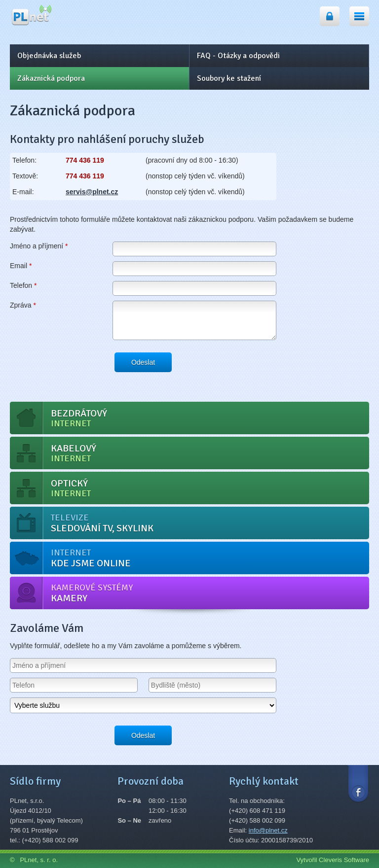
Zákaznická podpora (51, 78)
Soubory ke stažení (229, 78)
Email (21, 266)
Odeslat (143, 362)
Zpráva (23, 305)
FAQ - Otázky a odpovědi (238, 56)
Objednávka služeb (49, 56)
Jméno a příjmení (39, 246)
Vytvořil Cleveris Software (333, 860)
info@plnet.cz (268, 830)
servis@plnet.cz (92, 192)
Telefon (23, 285)
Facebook (358, 783)
